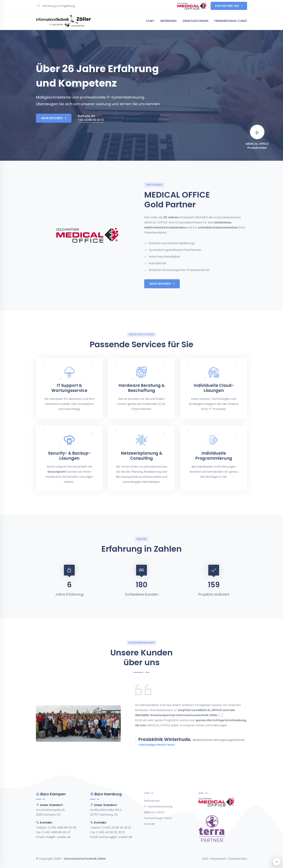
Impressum (218, 859)
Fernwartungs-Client (231, 21)
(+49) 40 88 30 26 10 (117, 828)
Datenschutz (238, 859)
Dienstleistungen (195, 21)
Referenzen (168, 21)
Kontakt (150, 824)
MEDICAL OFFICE (154, 812)
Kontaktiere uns (229, 6)
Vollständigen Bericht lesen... (157, 745)
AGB (205, 859)
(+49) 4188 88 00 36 (62, 828)
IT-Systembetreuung (158, 806)
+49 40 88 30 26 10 (91, 118)
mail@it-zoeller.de (58, 837)
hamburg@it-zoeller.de (116, 837)
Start (150, 21)
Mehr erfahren (54, 118)
